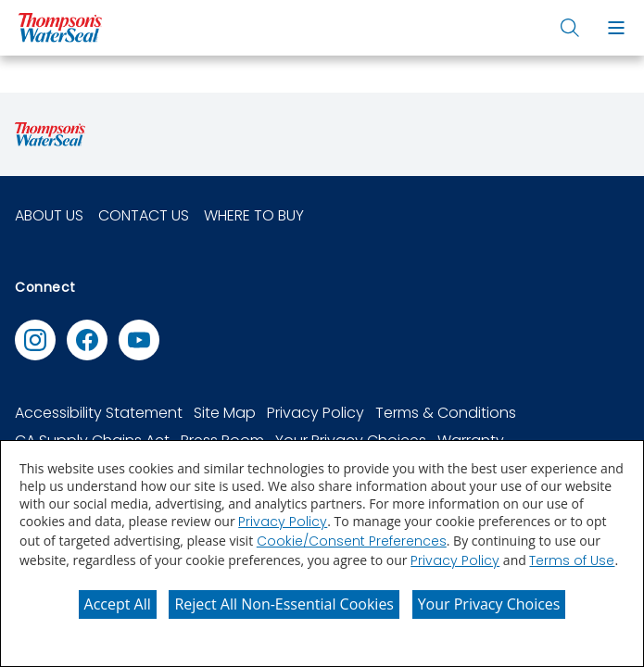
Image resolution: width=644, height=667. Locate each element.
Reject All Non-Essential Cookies (284, 604)
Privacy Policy (283, 523)
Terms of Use (572, 562)
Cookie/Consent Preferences (352, 542)
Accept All (118, 604)
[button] (616, 28)
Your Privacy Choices (489, 604)
